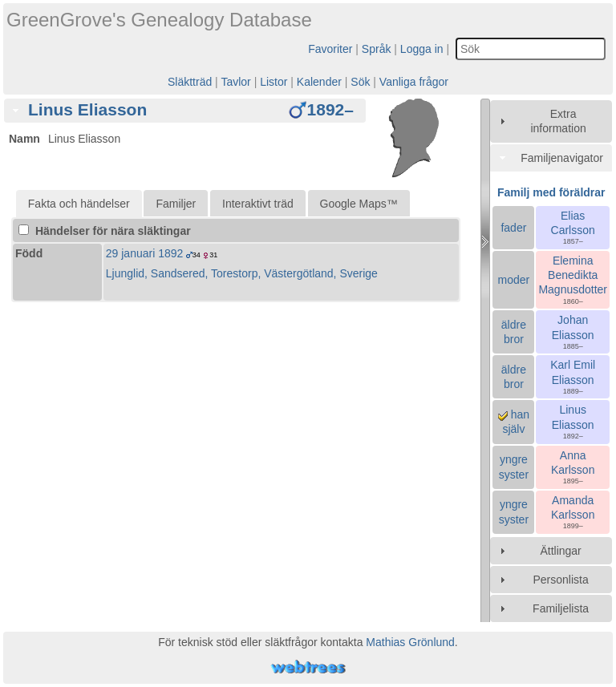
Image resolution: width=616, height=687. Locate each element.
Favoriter (330, 49)
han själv (514, 422)
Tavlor (235, 82)
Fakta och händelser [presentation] (79, 204)
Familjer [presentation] (176, 204)
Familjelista (561, 608)
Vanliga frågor (414, 82)
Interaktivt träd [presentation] (258, 204)
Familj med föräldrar (551, 192)
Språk (377, 49)
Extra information (558, 121)
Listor (274, 82)
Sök (360, 82)
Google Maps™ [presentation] (359, 204)
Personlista (560, 580)
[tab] (185, 111)
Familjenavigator (562, 158)
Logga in (422, 49)
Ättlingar (560, 551)
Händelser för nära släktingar (105, 231)
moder (514, 280)
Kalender (319, 82)
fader (513, 228)
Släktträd (190, 82)
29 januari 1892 (145, 253)
